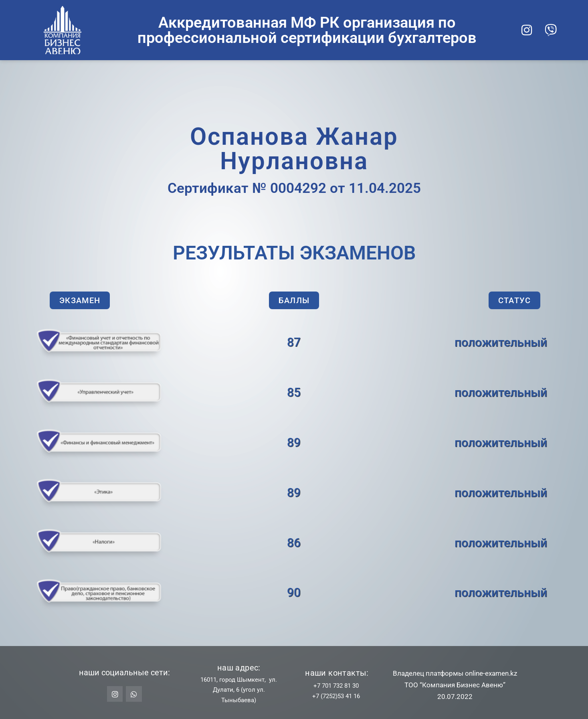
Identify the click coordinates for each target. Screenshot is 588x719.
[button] (80, 300)
